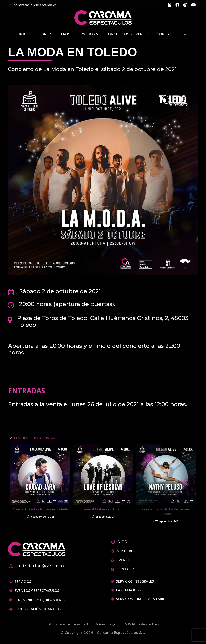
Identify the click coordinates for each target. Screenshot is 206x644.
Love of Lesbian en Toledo (103, 509)
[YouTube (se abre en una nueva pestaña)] (191, 5)
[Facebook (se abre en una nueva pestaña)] (175, 5)
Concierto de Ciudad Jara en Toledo (40, 509)
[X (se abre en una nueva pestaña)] (168, 5)
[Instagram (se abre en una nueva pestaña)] (183, 5)
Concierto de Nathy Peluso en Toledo (166, 511)
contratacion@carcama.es (34, 5)
